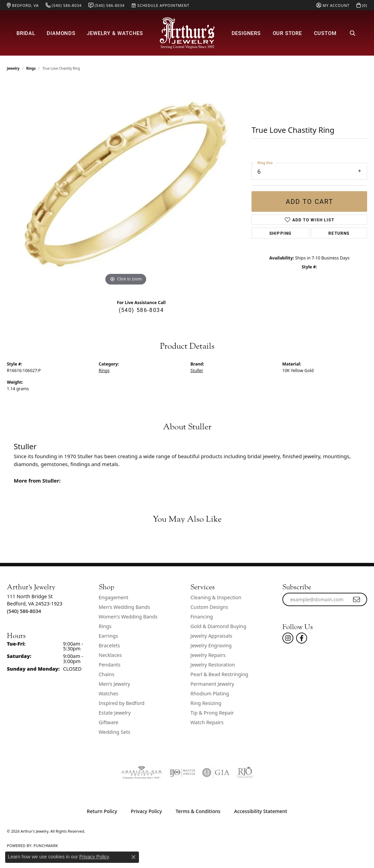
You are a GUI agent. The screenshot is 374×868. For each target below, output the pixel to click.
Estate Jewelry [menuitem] (115, 713)
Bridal (26, 33)
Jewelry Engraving (211, 645)
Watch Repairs (207, 722)
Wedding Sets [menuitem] (115, 732)
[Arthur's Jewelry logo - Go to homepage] (187, 33)
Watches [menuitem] (109, 693)
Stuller (197, 371)
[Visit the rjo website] (245, 773)
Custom (325, 33)
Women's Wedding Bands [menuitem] (128, 617)
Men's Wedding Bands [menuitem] (125, 607)
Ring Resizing (206, 703)
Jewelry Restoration (213, 665)
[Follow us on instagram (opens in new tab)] (288, 638)
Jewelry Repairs (208, 655)
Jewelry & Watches (115, 33)
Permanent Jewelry (212, 684)
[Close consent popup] (133, 857)
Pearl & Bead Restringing (219, 674)
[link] (23, 5)
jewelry (13, 68)
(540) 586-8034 (141, 310)
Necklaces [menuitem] (110, 655)
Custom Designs (209, 607)
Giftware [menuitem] (109, 722)
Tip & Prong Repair (212, 713)
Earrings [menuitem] (108, 636)
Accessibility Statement (261, 811)
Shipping (280, 233)
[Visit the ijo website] (182, 773)
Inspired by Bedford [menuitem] (122, 703)
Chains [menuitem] (107, 674)
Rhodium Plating (210, 693)
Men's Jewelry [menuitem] (115, 684)
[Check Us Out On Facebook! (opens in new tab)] (302, 638)
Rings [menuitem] (105, 626)
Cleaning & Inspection (216, 597)
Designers (246, 33)
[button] (333, 5)
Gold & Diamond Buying (218, 626)
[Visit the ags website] (142, 773)
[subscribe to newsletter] (357, 600)
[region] (126, 184)
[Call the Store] (24, 611)
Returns (339, 233)
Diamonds (61, 33)
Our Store (287, 33)
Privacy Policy (146, 811)
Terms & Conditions (198, 811)
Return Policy (102, 811)
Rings (31, 68)
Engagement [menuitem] (114, 597)
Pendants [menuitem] (110, 665)
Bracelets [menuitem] (109, 645)
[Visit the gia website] (216, 773)
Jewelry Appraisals (211, 636)
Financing (202, 617)
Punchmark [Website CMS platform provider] (46, 846)
